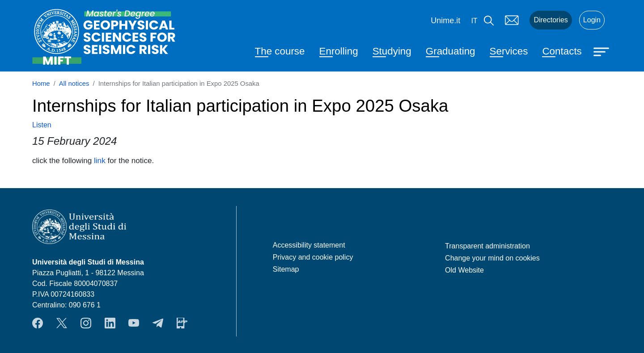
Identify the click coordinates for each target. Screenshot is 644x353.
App (182, 323)
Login (592, 20)
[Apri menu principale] (602, 51)
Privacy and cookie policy (313, 257)
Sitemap (286, 269)
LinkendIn (110, 323)
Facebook (38, 323)
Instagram (86, 323)
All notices (74, 84)
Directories (551, 20)
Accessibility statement (309, 245)
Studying (392, 51)
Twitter (62, 323)
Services (509, 51)
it (474, 21)
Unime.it (445, 21)
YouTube (134, 323)
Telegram (158, 323)
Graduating (451, 51)
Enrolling (339, 51)
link (100, 160)
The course (280, 51)
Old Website (464, 270)
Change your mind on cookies (492, 258)
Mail (512, 20)
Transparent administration (487, 246)
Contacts (562, 51)
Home (41, 84)
